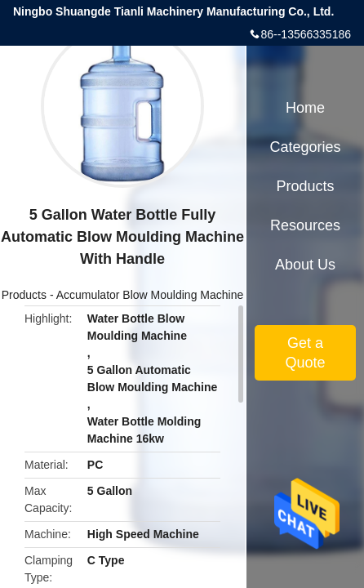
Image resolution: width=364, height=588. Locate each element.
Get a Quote (305, 353)
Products (24, 295)
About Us (305, 265)
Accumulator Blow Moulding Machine (150, 295)
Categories (305, 147)
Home (305, 108)
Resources (305, 225)
